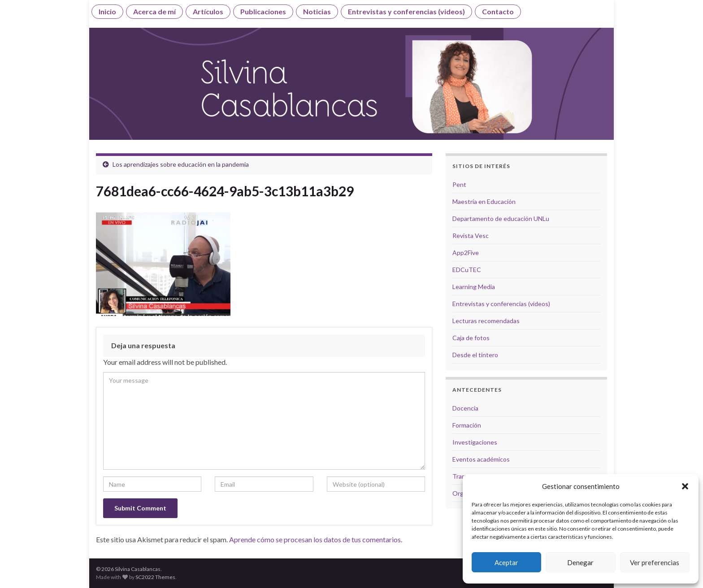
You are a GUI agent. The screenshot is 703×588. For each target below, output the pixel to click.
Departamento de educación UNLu (501, 218)
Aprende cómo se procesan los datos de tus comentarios (315, 539)
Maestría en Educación (484, 201)
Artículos (208, 11)
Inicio (107, 11)
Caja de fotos (471, 338)
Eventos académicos (481, 459)
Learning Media (474, 287)
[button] (685, 486)
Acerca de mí (154, 11)
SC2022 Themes (155, 577)
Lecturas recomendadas (486, 321)
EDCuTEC (467, 270)
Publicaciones (263, 11)
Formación (467, 425)
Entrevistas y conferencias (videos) (406, 11)
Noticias (317, 11)
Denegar (580, 562)
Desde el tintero (475, 355)
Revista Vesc (471, 236)
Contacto (498, 11)
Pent (459, 184)
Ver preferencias (655, 562)
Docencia (465, 408)
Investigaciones (475, 442)
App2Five (466, 253)
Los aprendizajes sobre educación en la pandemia (181, 164)
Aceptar (506, 562)
